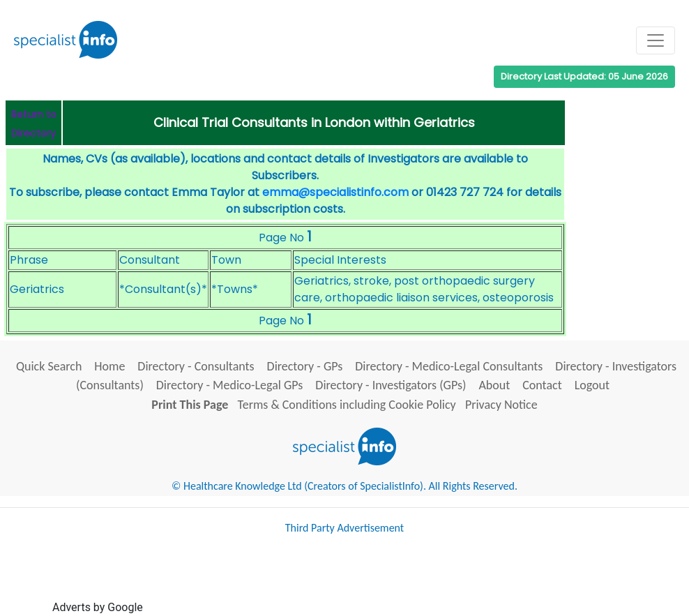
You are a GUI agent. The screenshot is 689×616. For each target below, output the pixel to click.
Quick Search (49, 366)
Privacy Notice (501, 405)
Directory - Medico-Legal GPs (230, 385)
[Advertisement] (400, 580)
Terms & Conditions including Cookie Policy (347, 405)
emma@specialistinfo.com (335, 192)
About (494, 385)
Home (109, 366)
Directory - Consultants (196, 366)
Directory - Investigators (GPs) (391, 385)
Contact (542, 385)
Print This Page (190, 405)
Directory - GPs (305, 366)
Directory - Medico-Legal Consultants (449, 366)
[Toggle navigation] (656, 40)
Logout (592, 385)
